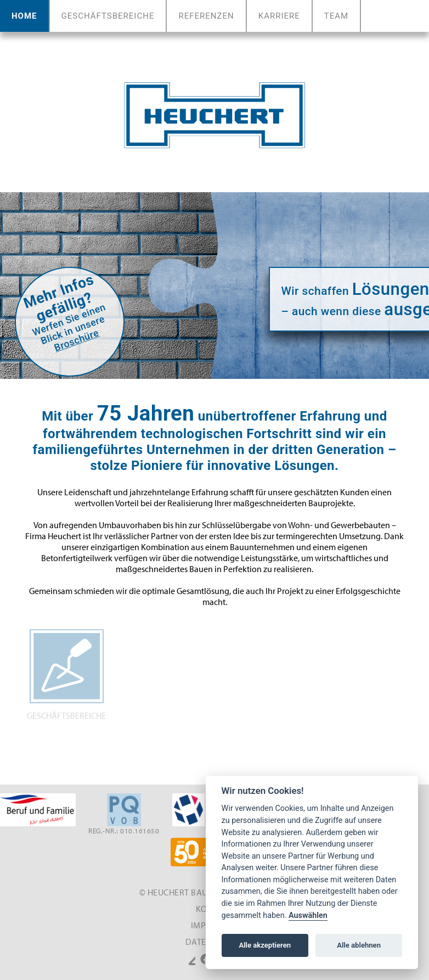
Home (27, 16)
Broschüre (77, 340)
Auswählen (308, 915)
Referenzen (206, 16)
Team (336, 16)
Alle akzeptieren (265, 945)
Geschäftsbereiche (108, 16)
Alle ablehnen (359, 945)
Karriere (279, 16)
